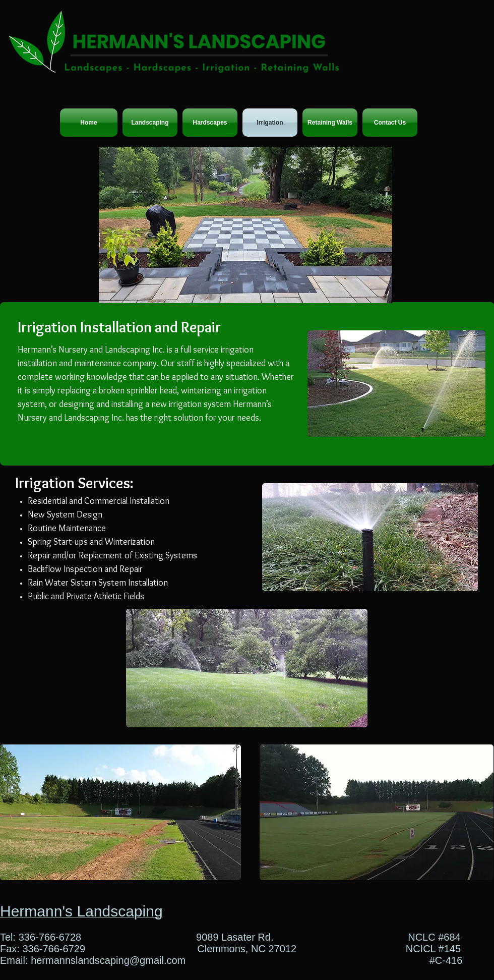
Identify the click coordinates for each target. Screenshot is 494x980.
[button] (245, 225)
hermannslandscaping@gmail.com (108, 960)
